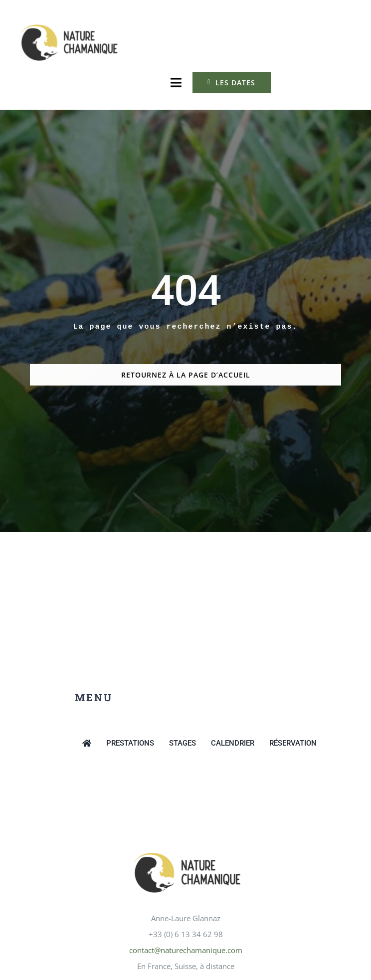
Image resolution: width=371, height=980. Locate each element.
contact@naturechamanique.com (186, 950)
